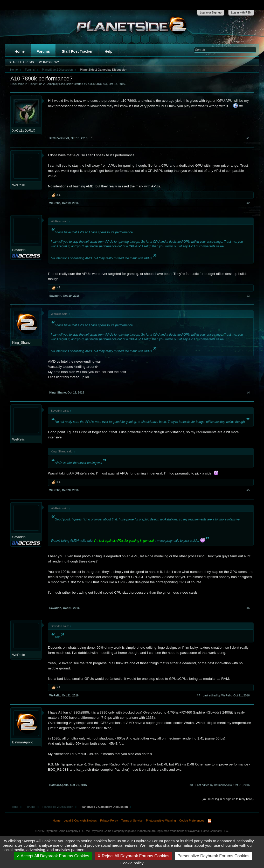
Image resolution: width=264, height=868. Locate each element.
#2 (248, 203)
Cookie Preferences (192, 820)
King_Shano (21, 343)
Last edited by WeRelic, (226, 695)
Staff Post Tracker (77, 51)
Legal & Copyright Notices (80, 820)
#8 (191, 785)
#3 (248, 296)
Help (108, 51)
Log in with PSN (241, 12)
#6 (248, 608)
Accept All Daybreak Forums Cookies (53, 856)
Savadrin (19, 250)
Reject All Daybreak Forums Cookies (133, 856)
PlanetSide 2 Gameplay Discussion (51, 84)
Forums (43, 51)
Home (20, 51)
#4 (248, 392)
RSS (210, 821)
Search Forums (21, 62)
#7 (198, 695)
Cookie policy (132, 863)
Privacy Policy (109, 820)
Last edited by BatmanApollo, (223, 785)
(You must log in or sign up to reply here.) (228, 799)
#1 (248, 138)
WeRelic (18, 185)
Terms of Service (132, 820)
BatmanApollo (23, 742)
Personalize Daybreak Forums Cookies (213, 856)
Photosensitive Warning (161, 820)
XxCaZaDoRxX (97, 84)
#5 (248, 490)
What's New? (49, 62)
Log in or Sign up (211, 12)
